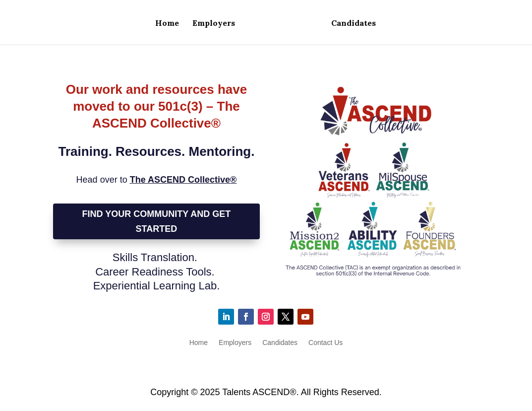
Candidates (354, 24)
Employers (214, 24)
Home (167, 24)
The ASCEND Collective (183, 180)
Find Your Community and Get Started (157, 222)
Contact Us (325, 343)
